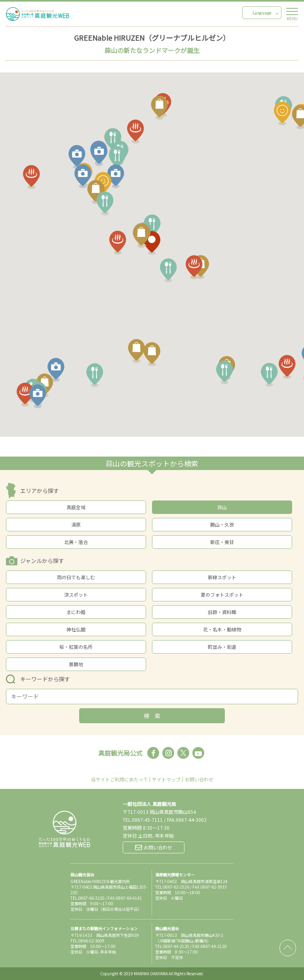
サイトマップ (166, 779)
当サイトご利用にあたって (119, 779)
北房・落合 (76, 542)
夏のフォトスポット (222, 594)
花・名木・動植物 (222, 629)
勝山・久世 (222, 524)
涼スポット (76, 594)
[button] (277, 117)
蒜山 (222, 507)
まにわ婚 (76, 612)
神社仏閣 (76, 629)
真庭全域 (76, 507)
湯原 (76, 524)
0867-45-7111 (147, 820)
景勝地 (76, 664)
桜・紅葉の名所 (76, 647)
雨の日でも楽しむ (76, 577)
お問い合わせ (199, 779)
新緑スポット (222, 577)
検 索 (152, 716)
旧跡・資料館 (222, 612)
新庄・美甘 (222, 542)
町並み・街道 (222, 647)
